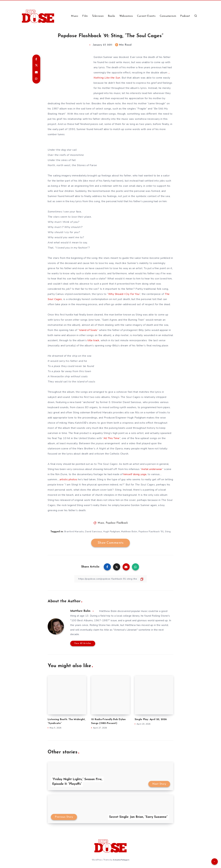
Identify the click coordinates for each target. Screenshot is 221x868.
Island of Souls (88, 330)
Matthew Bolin (129, 532)
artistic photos (68, 479)
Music (75, 16)
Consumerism (168, 16)
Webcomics (126, 16)
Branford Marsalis (74, 532)
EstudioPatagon (121, 860)
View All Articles (83, 643)
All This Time (112, 438)
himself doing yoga (135, 474)
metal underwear (152, 469)
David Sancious (94, 532)
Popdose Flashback (117, 523)
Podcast (185, 16)
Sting (168, 532)
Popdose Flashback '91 (151, 532)
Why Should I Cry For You (124, 294)
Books (112, 16)
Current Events (146, 16)
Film (85, 16)
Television (98, 16)
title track (93, 340)
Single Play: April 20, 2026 (151, 720)
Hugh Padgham (112, 532)
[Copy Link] (110, 579)
